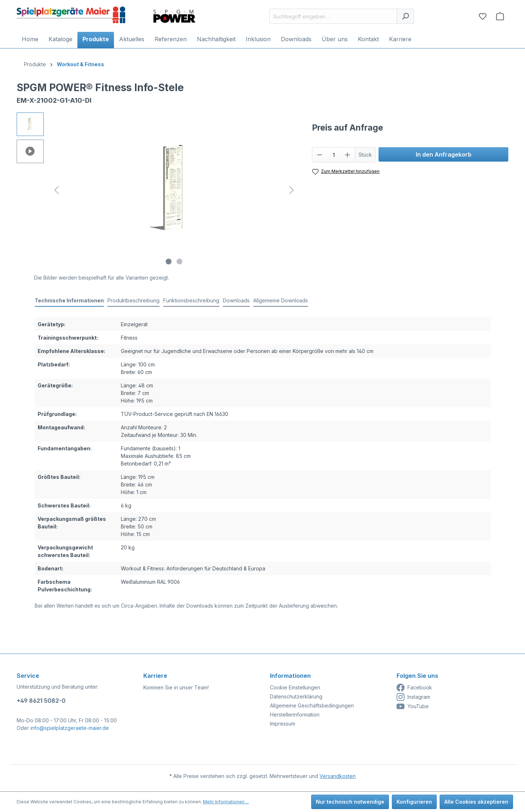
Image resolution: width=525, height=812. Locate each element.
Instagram (413, 697)
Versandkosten (338, 776)
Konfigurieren (414, 802)
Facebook (414, 688)
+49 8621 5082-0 (41, 701)
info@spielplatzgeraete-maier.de (70, 728)
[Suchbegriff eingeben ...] (333, 16)
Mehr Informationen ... (226, 802)
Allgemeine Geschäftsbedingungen (312, 705)
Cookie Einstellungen (295, 687)
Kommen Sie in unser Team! (176, 687)
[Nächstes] (292, 190)
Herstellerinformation (295, 715)
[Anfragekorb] (500, 16)
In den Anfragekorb (444, 154)
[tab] (69, 301)
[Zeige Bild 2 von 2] (179, 262)
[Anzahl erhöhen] (348, 155)
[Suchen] (405, 16)
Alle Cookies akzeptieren (476, 802)
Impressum (283, 724)
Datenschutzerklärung (296, 696)
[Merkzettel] (483, 16)
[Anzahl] (334, 155)
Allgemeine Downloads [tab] (281, 300)
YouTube (413, 706)
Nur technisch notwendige (350, 802)
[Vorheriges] (56, 190)
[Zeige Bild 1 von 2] (169, 262)
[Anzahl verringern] (319, 155)
